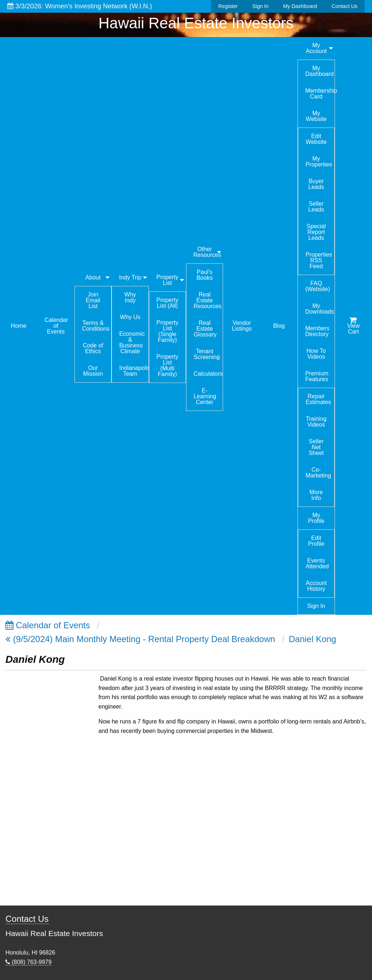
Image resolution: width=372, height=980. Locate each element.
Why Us (130, 317)
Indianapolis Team (134, 371)
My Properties (319, 162)
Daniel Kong (313, 639)
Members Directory (317, 331)
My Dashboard (300, 6)
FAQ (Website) (318, 286)
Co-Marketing (318, 473)
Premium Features (317, 376)
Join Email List (93, 300)
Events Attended (317, 563)
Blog (279, 326)
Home (19, 326)
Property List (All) (167, 303)
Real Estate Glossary (205, 329)
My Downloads (320, 309)
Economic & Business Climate (132, 342)
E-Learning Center (205, 396)
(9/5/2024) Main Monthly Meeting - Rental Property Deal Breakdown (140, 639)
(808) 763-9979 (29, 962)
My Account (316, 48)
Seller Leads (316, 207)
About (93, 277)
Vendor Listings (242, 326)
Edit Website (316, 139)
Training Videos (316, 422)
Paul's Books (205, 275)
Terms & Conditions (96, 326)
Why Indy (130, 297)
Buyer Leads (316, 184)
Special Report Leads (316, 232)
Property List (167, 280)
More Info (316, 495)
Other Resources (207, 252)
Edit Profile (316, 541)
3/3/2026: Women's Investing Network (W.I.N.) (80, 6)
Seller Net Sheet (316, 447)
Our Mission (93, 371)
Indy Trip (130, 277)
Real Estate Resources (207, 300)
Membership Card (320, 94)
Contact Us (345, 6)
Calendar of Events (56, 326)
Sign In (260, 6)
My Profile (316, 518)
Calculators (208, 374)
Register (228, 6)
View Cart (353, 326)
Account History (316, 586)
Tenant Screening (207, 354)
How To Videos (316, 354)
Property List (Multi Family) (167, 365)
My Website (316, 116)
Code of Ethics (93, 348)
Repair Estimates (318, 399)
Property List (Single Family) (167, 331)
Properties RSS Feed (319, 260)
